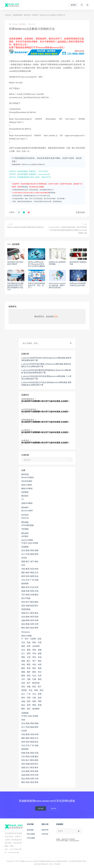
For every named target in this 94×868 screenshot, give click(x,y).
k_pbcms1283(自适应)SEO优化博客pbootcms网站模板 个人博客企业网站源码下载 (46, 377)
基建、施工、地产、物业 (31, 661)
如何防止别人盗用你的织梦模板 (57, 263)
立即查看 (41, 808)
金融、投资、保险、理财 (31, 701)
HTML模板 (31, 838)
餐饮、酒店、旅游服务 (30, 709)
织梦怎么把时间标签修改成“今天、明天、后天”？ (36, 285)
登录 (56, 316)
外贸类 (24, 731)
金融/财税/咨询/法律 (30, 620)
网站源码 (25, 533)
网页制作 (25, 496)
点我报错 (44, 190)
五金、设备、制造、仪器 (31, 642)
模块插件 (25, 507)
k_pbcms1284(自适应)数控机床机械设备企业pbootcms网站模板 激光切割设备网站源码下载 (46, 371)
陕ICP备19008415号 (41, 864)
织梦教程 (35, 15)
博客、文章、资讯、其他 (31, 657)
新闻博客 (25, 583)
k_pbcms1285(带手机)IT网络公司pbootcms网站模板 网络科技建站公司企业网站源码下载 (46, 365)
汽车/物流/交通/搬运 (30, 594)
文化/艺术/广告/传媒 (30, 580)
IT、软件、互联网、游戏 (31, 639)
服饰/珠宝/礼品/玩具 (30, 587)
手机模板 (25, 529)
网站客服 (25, 187)
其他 (23, 720)
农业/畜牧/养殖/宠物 (30, 550)
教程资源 (27, 15)
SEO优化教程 (27, 481)
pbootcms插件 (27, 510)
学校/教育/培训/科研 (30, 569)
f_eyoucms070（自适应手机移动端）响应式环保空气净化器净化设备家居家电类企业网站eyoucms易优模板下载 (68, 230)
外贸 (23, 565)
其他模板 (25, 547)
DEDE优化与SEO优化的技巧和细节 (15, 263)
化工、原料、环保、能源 (31, 653)
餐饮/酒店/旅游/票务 (30, 628)
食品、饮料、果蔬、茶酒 (31, 705)
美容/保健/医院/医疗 (30, 606)
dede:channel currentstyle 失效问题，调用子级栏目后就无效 (57, 285)
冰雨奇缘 (13, 24)
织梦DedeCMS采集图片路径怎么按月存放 (78, 284)
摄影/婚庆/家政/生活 (30, 572)
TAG (51, 864)
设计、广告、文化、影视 (31, 694)
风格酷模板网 (18, 15)
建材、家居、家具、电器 (31, 668)
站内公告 (25, 518)
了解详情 (53, 808)
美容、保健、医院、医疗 (31, 686)
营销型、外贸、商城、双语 (32, 690)
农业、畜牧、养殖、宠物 (31, 650)
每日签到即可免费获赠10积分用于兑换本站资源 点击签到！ (46, 401)
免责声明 (45, 830)
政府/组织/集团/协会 (30, 576)
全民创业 (45, 834)
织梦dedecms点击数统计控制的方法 (33, 164)
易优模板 (30, 830)
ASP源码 (25, 536)
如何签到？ (63, 41)
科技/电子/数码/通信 (30, 602)
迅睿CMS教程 (27, 503)
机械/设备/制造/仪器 (30, 591)
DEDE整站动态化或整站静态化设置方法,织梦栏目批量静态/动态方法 (15, 286)
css (23, 499)
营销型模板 (26, 609)
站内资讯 (25, 515)
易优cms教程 (27, 485)
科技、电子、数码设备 (30, 683)
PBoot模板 (31, 834)
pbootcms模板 (27, 540)
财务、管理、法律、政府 (31, 698)
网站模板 (25, 522)
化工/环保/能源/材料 (30, 554)
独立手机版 (26, 598)
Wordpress (26, 632)
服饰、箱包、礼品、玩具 (31, 675)
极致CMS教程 (27, 488)
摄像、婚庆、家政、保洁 (31, 672)
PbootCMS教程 (28, 477)
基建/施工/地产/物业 (30, 561)
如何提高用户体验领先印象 (78, 263)
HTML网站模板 (28, 525)
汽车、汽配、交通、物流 (31, 679)
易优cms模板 (27, 636)
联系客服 (52, 193)
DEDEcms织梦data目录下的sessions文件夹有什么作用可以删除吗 (36, 264)
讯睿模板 (25, 713)
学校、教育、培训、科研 (31, 664)
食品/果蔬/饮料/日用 (30, 624)
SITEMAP (57, 864)
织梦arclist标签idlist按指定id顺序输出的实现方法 (26, 227)
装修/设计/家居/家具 (30, 613)
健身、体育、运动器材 (30, 646)
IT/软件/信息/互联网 (30, 543)
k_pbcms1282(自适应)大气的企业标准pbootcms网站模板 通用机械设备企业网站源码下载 (46, 384)
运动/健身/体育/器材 (30, 617)
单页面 (24, 558)
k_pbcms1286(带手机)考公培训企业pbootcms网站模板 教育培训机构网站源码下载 (46, 359)
